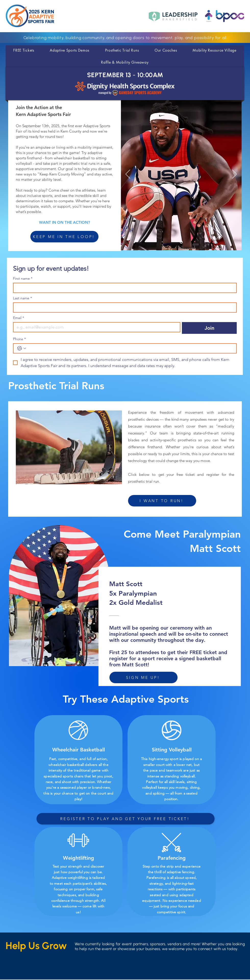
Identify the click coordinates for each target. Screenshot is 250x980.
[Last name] (123, 308)
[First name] (123, 288)
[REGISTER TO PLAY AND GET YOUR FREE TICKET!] (126, 819)
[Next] (234, 174)
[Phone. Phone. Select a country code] (22, 348)
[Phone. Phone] (130, 348)
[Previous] (128, 174)
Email (18, 318)
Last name (22, 298)
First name (23, 279)
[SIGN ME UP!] (143, 677)
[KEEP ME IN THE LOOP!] (64, 237)
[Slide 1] (181, 242)
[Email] (95, 327)
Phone (19, 339)
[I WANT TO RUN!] (162, 501)
